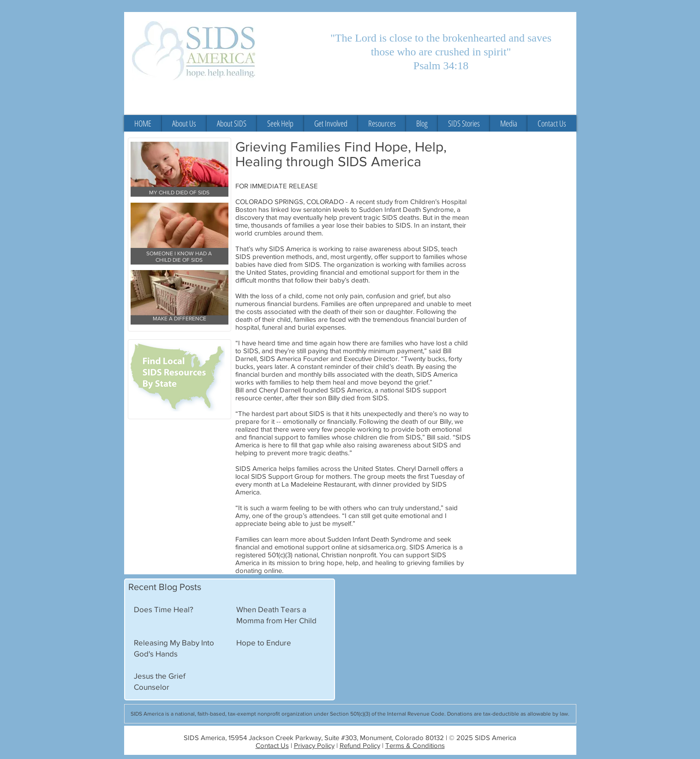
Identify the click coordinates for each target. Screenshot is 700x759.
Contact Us (272, 745)
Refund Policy (360, 745)
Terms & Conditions (415, 745)
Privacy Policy (314, 745)
